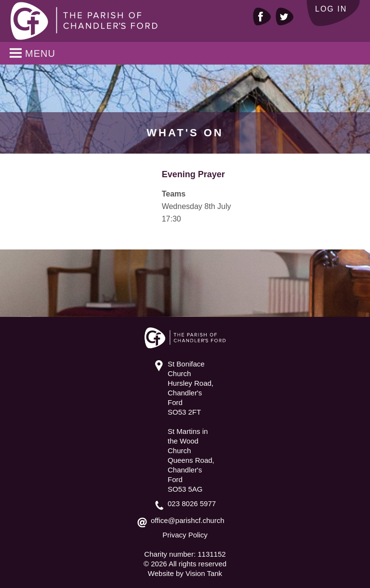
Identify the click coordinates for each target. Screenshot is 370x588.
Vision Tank (204, 573)
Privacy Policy (185, 535)
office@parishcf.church (188, 520)
